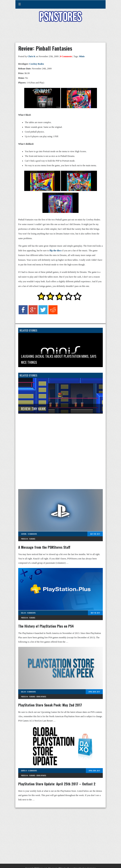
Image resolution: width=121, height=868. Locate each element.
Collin (23, 613)
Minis (82, 56)
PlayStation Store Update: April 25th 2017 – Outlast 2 (57, 784)
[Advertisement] (60, 34)
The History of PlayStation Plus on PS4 (46, 626)
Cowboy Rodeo (37, 64)
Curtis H (24, 771)
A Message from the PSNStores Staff (44, 547)
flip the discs (56, 251)
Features (32, 539)
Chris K (31, 56)
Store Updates (41, 697)
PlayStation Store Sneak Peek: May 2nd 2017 (50, 705)
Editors (24, 534)
